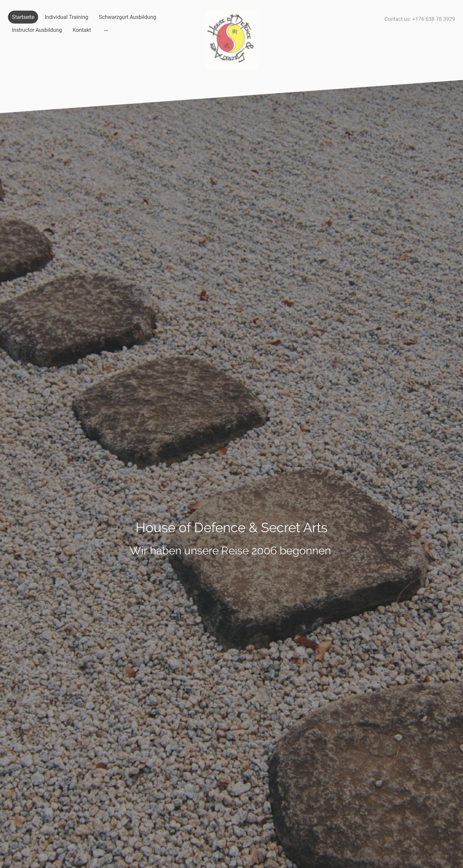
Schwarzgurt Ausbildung (128, 17)
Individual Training (66, 17)
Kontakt (82, 30)
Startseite (23, 17)
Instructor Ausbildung (37, 30)
